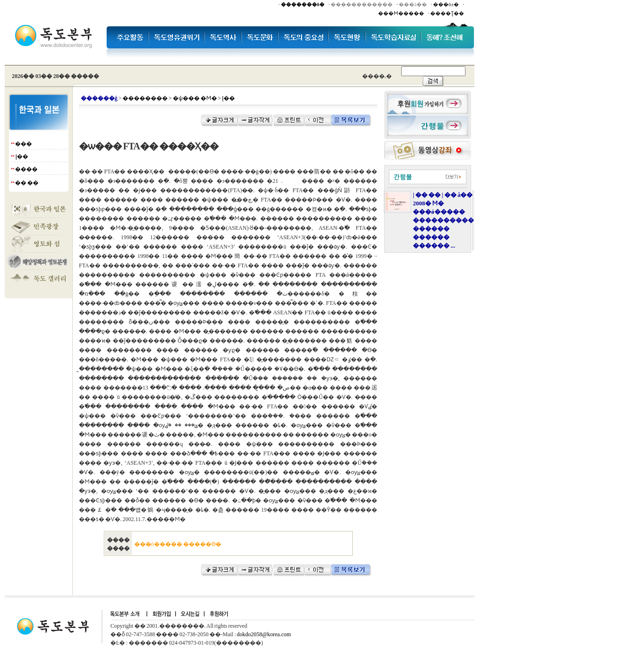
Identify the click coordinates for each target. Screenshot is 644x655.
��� (23, 144)
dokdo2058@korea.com (264, 634)
